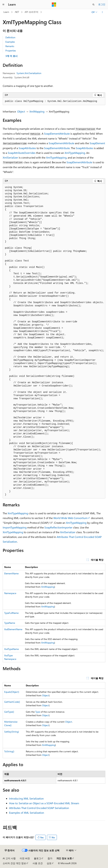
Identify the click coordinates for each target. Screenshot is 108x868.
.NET (17, 12)
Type (38, 712)
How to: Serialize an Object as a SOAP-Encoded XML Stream (44, 803)
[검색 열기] (93, 5)
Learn (6, 12)
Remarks (10, 46)
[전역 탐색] (3, 5)
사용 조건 (38, 863)
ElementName (11, 573)
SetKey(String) (12, 732)
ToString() (9, 751)
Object (21, 111)
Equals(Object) (12, 692)
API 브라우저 (31, 12)
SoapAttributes (27, 148)
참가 (50, 858)
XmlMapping (37, 111)
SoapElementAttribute (57, 134)
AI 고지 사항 (9, 858)
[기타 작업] (102, 12)
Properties (11, 51)
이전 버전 (25, 858)
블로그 (37, 858)
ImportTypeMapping (15, 527)
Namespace (10, 593)
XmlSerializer (10, 157)
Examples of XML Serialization (27, 813)
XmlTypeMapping (75, 153)
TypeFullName (11, 613)
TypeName (10, 623)
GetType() (9, 712)
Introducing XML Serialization (26, 798)
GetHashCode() (12, 702)
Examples (10, 42)
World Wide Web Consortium (70, 518)
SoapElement (97, 143)
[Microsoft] (54, 5)
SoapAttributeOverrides (22, 153)
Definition (10, 37)
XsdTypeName (11, 649)
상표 (49, 863)
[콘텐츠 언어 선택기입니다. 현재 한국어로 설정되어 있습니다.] (10, 850)
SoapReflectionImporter (58, 527)
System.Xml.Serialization (29, 73)
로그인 (102, 4)
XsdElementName (13, 629)
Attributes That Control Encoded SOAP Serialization (39, 808)
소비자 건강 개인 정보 (14, 863)
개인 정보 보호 (64, 858)
